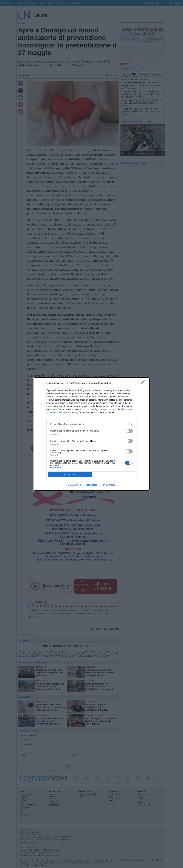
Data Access (91, 485)
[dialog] (92, 434)
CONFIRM (70, 474)
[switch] (129, 431)
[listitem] (92, 424)
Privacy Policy (108, 485)
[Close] (144, 383)
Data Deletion (75, 485)
